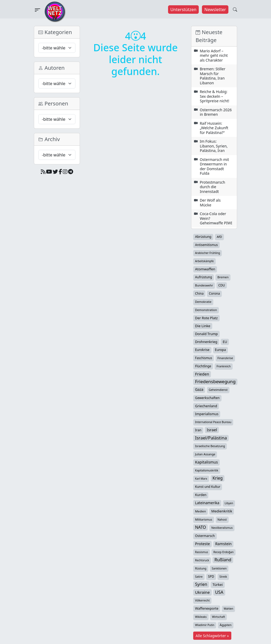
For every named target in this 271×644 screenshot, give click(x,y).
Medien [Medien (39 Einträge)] (200, 511)
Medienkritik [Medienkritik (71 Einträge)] (222, 511)
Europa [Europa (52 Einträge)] (220, 350)
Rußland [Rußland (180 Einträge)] (223, 560)
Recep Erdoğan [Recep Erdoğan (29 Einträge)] (223, 552)
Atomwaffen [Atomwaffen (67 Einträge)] (205, 269)
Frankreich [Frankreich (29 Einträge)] (223, 366)
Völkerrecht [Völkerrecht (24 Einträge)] (202, 600)
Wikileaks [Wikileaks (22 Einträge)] (201, 617)
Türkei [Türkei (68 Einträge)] (218, 585)
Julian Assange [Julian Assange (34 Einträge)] (205, 454)
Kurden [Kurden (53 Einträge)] (201, 495)
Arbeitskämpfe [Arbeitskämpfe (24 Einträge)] (204, 261)
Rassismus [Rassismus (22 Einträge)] (202, 552)
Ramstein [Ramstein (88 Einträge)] (223, 544)
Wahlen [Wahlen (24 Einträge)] (228, 609)
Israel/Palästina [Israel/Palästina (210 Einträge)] (211, 438)
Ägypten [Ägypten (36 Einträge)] (226, 625)
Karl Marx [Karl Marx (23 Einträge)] (201, 479)
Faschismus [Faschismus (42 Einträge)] (204, 358)
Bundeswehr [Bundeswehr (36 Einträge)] (204, 285)
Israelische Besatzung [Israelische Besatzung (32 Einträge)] (210, 446)
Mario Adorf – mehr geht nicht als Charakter (214, 55)
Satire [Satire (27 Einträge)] (199, 577)
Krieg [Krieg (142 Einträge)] (218, 478)
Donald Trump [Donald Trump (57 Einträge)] (206, 334)
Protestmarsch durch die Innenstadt (213, 187)
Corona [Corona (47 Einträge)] (214, 293)
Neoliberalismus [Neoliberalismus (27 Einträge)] (222, 528)
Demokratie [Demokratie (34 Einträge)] (203, 302)
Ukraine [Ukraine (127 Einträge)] (202, 592)
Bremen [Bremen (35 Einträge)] (223, 277)
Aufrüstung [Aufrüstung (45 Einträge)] (204, 277)
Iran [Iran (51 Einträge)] (198, 430)
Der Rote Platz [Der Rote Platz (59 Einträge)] (206, 318)
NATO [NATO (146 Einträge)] (200, 527)
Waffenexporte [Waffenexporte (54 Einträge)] (207, 608)
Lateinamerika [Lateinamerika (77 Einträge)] (207, 503)
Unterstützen (184, 10)
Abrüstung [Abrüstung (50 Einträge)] (203, 237)
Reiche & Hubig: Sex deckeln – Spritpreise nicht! (214, 96)
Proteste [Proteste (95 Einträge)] (202, 544)
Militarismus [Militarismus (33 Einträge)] (204, 519)
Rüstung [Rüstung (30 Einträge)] (201, 568)
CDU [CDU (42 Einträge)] (222, 285)
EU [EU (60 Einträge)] (225, 342)
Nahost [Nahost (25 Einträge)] (222, 520)
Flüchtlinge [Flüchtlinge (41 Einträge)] (203, 366)
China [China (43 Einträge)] (199, 293)
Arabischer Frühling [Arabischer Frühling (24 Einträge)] (207, 253)
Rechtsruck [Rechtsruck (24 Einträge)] (202, 560)
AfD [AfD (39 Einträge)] (219, 237)
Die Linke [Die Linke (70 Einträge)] (203, 326)
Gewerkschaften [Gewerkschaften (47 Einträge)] (207, 398)
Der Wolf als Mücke (210, 203)
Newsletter (215, 10)
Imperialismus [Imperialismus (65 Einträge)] (207, 414)
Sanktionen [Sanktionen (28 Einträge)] (219, 568)
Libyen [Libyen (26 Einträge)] (229, 503)
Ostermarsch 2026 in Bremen (216, 112)
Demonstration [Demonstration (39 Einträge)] (206, 310)
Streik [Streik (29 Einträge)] (223, 576)
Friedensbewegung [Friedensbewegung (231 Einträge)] (215, 382)
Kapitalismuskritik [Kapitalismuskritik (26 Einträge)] (207, 470)
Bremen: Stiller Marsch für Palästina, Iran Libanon (213, 76)
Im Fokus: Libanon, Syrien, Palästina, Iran (214, 146)
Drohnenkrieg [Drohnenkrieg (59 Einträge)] (206, 342)
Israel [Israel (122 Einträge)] (212, 430)
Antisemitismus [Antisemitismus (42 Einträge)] (206, 245)
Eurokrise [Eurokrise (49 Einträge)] (202, 350)
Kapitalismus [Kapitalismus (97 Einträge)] (206, 462)
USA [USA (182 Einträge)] (219, 592)
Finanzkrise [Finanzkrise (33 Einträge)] (225, 358)
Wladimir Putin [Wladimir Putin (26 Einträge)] (205, 625)
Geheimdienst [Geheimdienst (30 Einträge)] (218, 390)
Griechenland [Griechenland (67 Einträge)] (206, 406)
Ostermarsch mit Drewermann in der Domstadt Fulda (214, 166)
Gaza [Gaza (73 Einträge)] (199, 390)
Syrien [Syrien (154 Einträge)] (201, 584)
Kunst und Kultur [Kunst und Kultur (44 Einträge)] (208, 487)
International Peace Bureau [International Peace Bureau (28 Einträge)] (213, 422)
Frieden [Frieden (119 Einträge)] (202, 374)
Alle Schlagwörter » (212, 636)
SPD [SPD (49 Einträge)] (211, 576)
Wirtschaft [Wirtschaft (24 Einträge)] (218, 617)
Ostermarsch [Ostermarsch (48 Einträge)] (205, 536)
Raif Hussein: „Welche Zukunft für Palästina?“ (214, 128)
